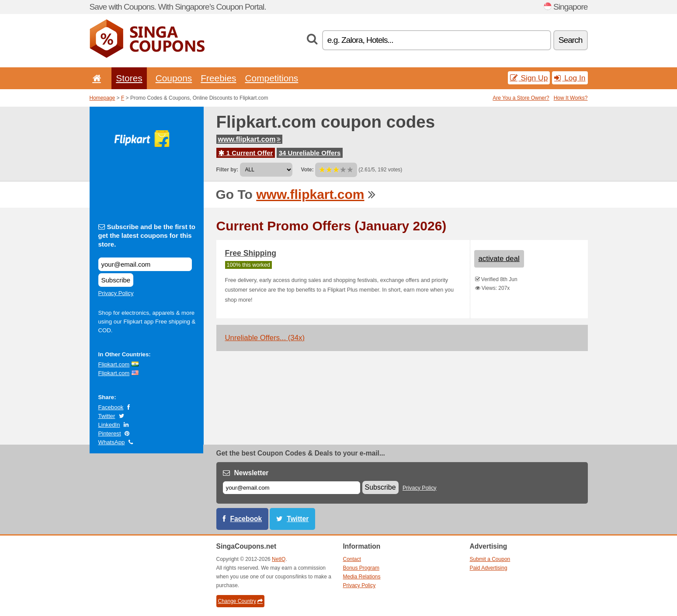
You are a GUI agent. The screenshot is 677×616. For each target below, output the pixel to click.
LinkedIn (109, 425)
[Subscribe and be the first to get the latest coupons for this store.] (145, 264)
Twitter (107, 416)
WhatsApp (112, 442)
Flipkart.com (114, 364)
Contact (352, 559)
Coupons (174, 78)
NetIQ (279, 559)
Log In (570, 78)
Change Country (240, 601)
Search (571, 40)
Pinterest (110, 433)
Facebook (111, 407)
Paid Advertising (489, 568)
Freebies (218, 78)
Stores (129, 78)
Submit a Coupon (490, 559)
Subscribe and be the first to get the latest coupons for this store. (147, 235)
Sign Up (529, 78)
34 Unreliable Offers (310, 153)
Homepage (102, 98)
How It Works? (571, 98)
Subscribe (116, 280)
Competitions (271, 78)
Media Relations (362, 577)
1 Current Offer (246, 153)
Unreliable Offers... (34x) (265, 338)
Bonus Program (361, 568)
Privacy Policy (116, 293)
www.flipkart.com (250, 139)
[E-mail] (292, 488)
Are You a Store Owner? (521, 98)
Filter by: (227, 170)
